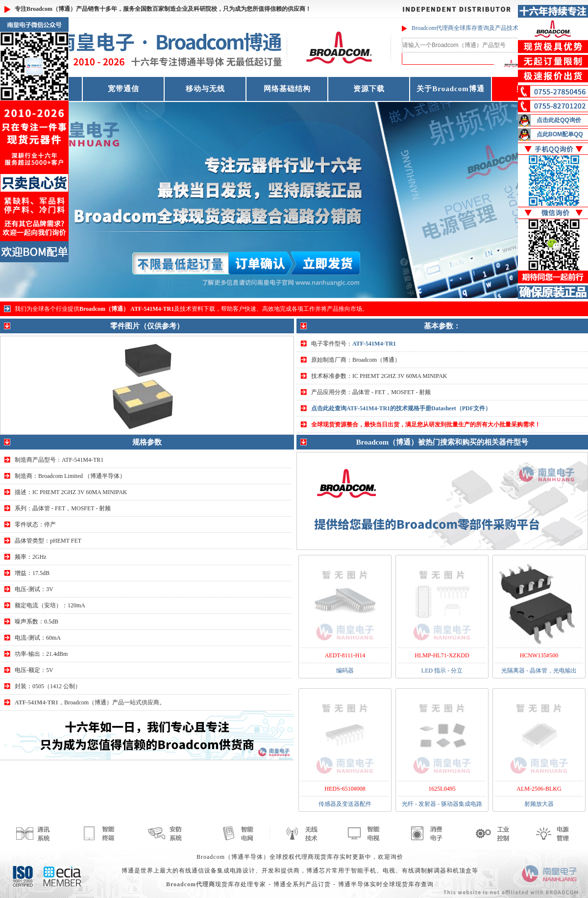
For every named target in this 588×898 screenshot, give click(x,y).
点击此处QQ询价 (559, 120)
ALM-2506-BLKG (539, 789)
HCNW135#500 (539, 655)
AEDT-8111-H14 (345, 655)
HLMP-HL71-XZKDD (442, 655)
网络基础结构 (287, 89)
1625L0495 (442, 789)
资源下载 (369, 89)
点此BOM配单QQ (560, 134)
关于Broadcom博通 (450, 89)
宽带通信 (123, 89)
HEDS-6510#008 (345, 789)
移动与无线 (205, 89)
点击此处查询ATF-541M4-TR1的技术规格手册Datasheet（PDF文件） (401, 408)
